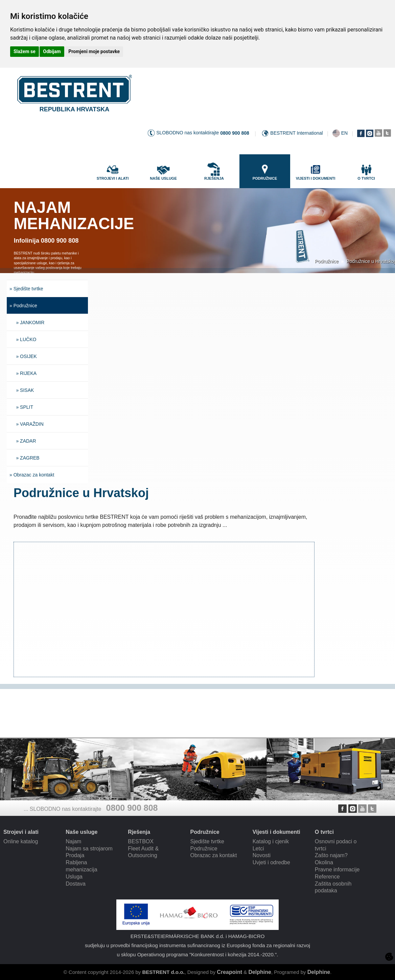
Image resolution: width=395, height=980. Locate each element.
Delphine (260, 972)
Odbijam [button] (52, 51)
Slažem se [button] (25, 51)
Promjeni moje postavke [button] (94, 51)
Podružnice (327, 261)
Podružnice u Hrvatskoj (371, 261)
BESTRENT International (296, 133)
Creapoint (229, 972)
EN (344, 133)
